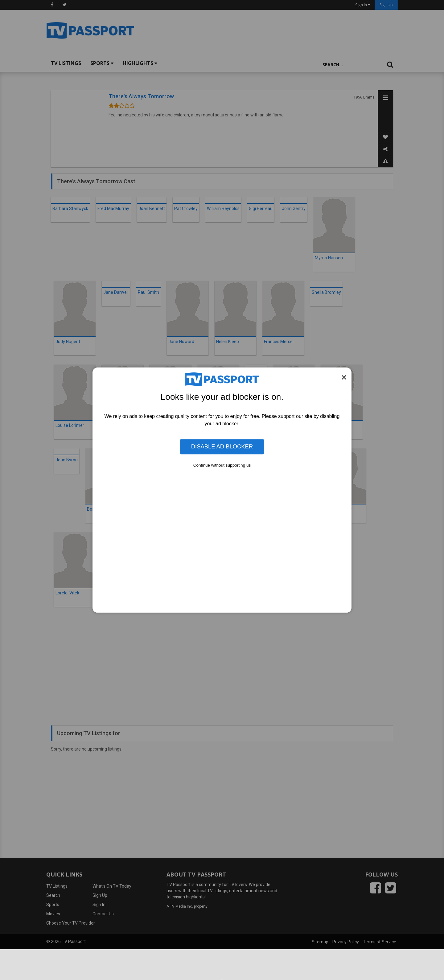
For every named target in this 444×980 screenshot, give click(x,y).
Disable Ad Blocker (222, 447)
